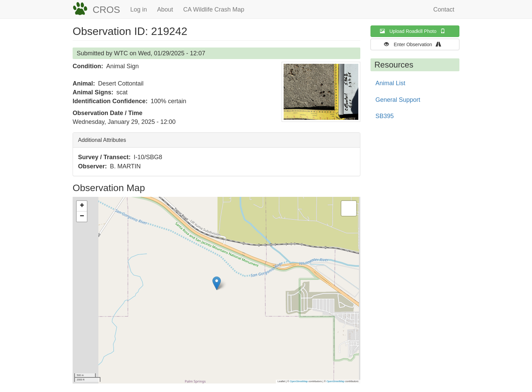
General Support (398, 100)
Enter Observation (415, 44)
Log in (139, 10)
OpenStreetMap (299, 381)
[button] (321, 92)
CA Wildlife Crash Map (214, 10)
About (165, 10)
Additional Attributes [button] (102, 140)
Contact (444, 10)
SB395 (385, 116)
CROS (106, 10)
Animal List (391, 83)
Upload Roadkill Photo (415, 31)
